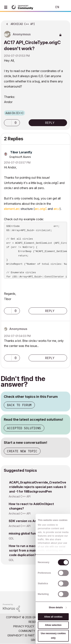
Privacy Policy (24, 626)
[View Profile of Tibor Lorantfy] (21, 152)
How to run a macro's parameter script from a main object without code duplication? (34, 550)
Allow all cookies (53, 617)
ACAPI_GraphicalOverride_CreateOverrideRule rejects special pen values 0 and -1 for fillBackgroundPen (38, 487)
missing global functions (27, 533)
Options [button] (65, 23)
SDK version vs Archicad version (34, 521)
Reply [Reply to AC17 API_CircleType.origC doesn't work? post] (50, 123)
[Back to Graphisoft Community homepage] (23, 7)
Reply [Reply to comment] (50, 311)
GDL (11, 538)
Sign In (65, 7)
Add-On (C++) (14, 113)
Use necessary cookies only (53, 636)
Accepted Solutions (24, 428)
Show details (56, 608)
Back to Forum (19, 405)
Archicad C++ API (20, 496)
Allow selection (53, 625)
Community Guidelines (35, 631)
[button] (8, 123)
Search (44, 7)
